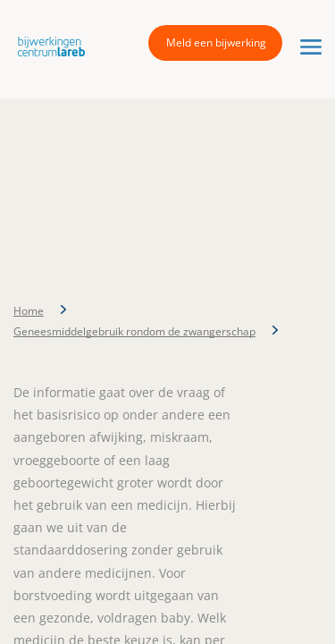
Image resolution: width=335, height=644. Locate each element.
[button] (47, 46)
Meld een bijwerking (216, 42)
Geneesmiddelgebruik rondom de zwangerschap (134, 331)
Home (29, 311)
